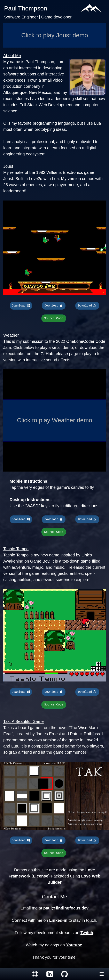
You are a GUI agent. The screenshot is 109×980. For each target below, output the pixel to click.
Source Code (54, 318)
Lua (55, 179)
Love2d (36, 179)
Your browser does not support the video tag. (55, 248)
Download (21, 306)
